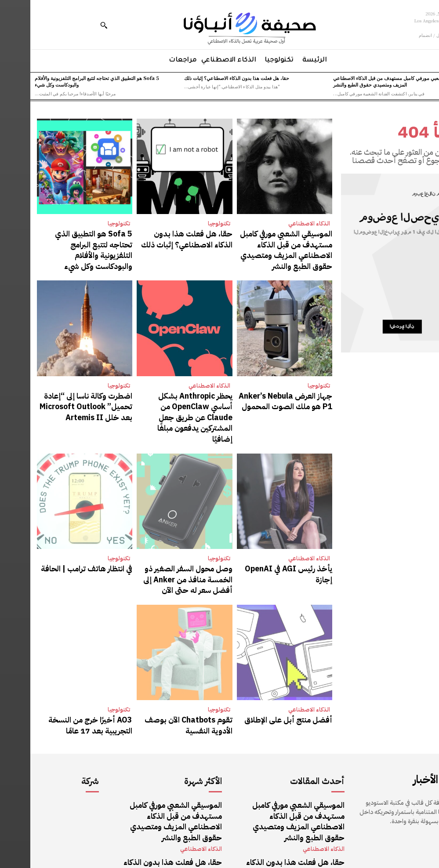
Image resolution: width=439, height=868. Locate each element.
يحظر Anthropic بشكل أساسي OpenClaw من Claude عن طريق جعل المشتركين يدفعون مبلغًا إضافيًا (156, 386)
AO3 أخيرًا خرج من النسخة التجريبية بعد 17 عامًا (57, 671)
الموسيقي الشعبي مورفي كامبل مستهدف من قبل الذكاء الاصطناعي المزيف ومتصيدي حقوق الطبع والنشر (369, 81)
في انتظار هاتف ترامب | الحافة (66, 522)
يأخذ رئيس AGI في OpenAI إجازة (259, 522)
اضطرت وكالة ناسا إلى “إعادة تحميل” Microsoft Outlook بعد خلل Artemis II (56, 386)
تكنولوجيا (189, 223)
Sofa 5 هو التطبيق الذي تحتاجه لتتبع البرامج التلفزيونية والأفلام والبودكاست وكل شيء (67, 81)
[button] (73, 25)
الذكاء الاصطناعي (279, 223)
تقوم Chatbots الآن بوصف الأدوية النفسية (158, 671)
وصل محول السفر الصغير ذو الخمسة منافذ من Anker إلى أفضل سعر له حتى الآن (157, 531)
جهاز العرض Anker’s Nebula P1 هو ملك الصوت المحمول (254, 382)
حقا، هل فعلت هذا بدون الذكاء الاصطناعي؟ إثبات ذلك (206, 78)
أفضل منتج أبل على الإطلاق (267, 667)
